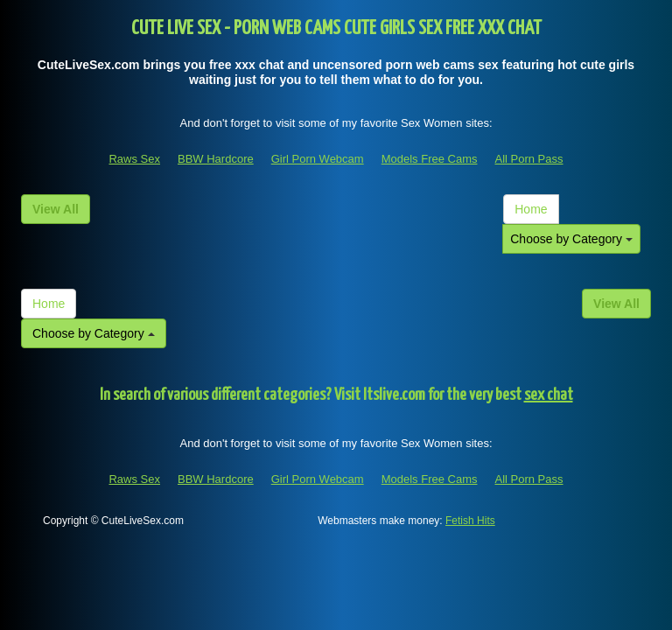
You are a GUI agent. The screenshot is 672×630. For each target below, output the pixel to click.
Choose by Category (571, 239)
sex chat (549, 395)
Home (531, 209)
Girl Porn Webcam (318, 159)
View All (56, 209)
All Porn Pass (528, 159)
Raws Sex (134, 159)
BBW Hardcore (216, 159)
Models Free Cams (430, 159)
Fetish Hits (470, 521)
